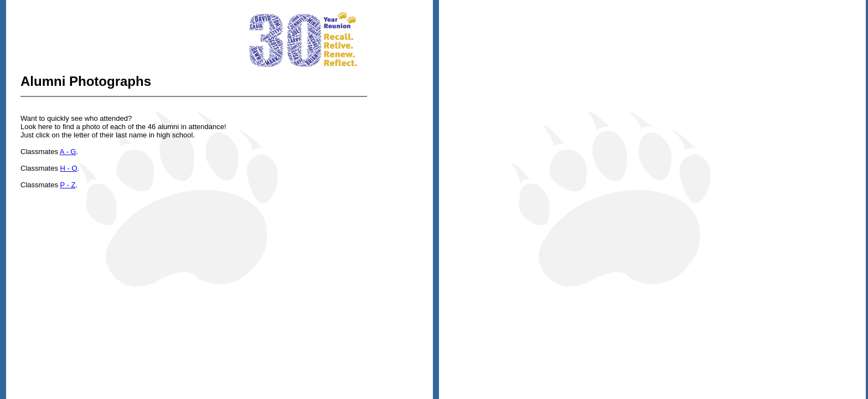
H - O (69, 168)
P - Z (68, 185)
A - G (68, 152)
